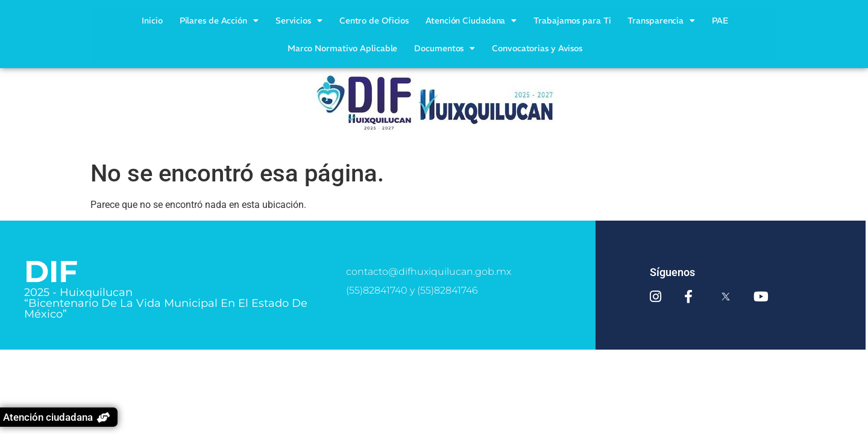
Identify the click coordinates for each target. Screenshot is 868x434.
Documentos (445, 48)
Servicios (299, 20)
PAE (720, 20)
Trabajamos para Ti (572, 20)
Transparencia (661, 20)
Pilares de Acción (219, 20)
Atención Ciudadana (471, 20)
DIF (51, 272)
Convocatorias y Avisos (537, 48)
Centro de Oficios (374, 20)
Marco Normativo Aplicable (343, 48)
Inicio (152, 20)
